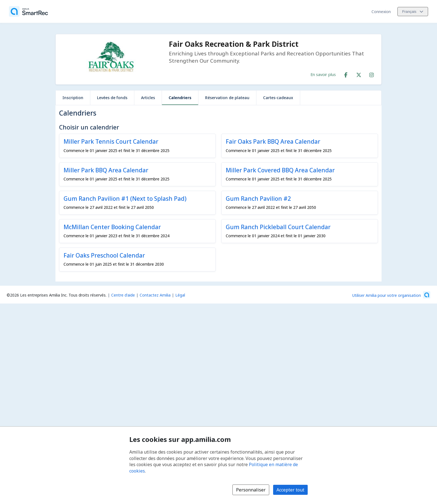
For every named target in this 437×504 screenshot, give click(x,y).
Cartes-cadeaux (278, 98)
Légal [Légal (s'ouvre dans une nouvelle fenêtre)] (180, 295)
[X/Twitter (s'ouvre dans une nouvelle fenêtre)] (359, 74)
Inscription (73, 98)
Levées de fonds (112, 98)
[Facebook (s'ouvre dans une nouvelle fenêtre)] (346, 74)
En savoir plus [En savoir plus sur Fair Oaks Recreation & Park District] (323, 74)
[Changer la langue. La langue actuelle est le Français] (413, 12)
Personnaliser (251, 490)
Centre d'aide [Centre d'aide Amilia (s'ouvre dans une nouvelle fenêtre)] (123, 295)
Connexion (381, 12)
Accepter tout (290, 490)
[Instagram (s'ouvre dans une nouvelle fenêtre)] (372, 74)
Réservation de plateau (227, 98)
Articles (148, 98)
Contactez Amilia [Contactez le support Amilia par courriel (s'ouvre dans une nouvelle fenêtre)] (155, 295)
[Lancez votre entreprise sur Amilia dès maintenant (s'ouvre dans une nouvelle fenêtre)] (391, 295)
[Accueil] (28, 11)
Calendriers (180, 98)
